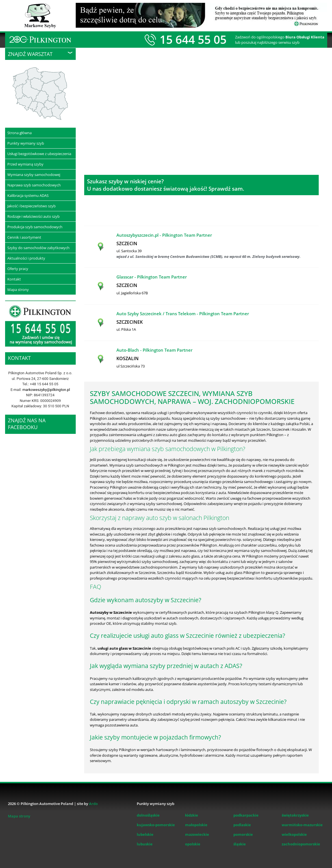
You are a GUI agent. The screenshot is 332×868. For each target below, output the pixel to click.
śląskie (240, 844)
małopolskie (196, 825)
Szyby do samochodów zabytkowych (38, 248)
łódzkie (192, 815)
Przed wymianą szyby (25, 164)
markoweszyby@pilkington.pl (46, 390)
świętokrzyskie (295, 815)
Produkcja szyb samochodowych (35, 227)
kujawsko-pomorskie (156, 825)
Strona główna (19, 133)
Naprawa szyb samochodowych (34, 185)
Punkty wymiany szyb (26, 143)
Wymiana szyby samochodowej (34, 175)
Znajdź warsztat (30, 54)
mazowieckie (197, 834)
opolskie (193, 844)
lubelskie (145, 834)
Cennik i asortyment (24, 237)
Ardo (93, 804)
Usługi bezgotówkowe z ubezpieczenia (39, 154)
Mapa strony (18, 290)
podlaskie (242, 825)
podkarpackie (246, 815)
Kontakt (14, 279)
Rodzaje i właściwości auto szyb (33, 216)
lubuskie (145, 844)
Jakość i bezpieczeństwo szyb (32, 206)
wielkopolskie (294, 834)
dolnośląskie (148, 815)
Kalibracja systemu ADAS (28, 195)
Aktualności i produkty (26, 258)
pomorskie (243, 834)
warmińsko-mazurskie (302, 825)
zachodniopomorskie (301, 844)
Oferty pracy (18, 269)
